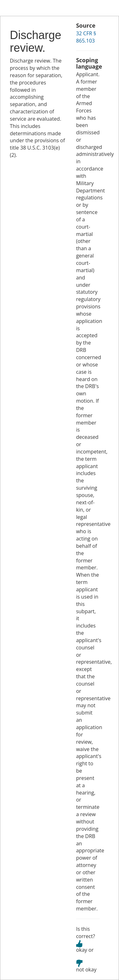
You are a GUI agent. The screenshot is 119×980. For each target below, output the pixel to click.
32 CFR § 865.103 (86, 37)
